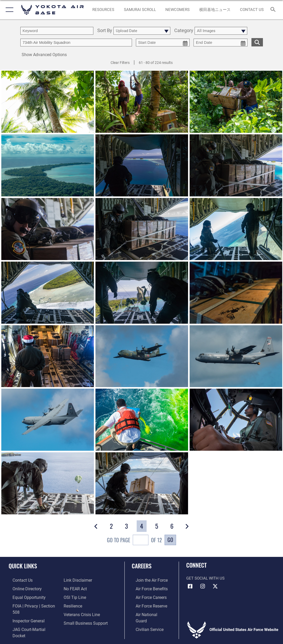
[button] (8, 10)
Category (184, 31)
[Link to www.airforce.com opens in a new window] (147, 580)
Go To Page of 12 (134, 541)
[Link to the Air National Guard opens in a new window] (148, 612)
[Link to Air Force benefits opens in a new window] (147, 588)
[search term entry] (57, 31)
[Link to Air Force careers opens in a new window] (147, 596)
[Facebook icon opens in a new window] (190, 586)
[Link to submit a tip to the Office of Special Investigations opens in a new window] (74, 596)
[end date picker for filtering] (221, 43)
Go (170, 540)
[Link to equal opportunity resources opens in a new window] (24, 596)
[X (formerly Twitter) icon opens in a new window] (215, 586)
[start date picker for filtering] (163, 43)
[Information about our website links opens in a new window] (77, 580)
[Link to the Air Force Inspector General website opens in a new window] (24, 612)
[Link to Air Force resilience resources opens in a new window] (73, 604)
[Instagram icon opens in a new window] (203, 586)
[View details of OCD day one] (142, 166)
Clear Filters (120, 63)
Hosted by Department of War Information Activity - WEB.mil (141, 632)
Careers (142, 566)
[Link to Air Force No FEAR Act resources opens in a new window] (75, 588)
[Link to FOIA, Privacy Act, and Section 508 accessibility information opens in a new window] (32, 604)
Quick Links (23, 566)
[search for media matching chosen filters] (257, 42)
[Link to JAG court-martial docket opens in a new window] (31, 620)
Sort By (105, 31)
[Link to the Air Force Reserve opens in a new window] (147, 604)
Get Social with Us (205, 578)
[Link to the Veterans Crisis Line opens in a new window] (81, 612)
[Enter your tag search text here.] (76, 43)
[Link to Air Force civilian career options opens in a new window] (145, 620)
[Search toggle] (274, 10)
